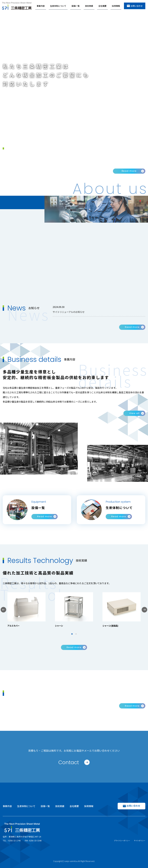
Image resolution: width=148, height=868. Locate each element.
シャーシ (59, 626)
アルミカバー (14, 626)
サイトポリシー (140, 840)
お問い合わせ (135, 6)
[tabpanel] (26, 610)
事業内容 (41, 6)
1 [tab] (72, 634)
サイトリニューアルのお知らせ (70, 312)
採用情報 (116, 6)
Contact (69, 762)
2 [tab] (76, 634)
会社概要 (102, 6)
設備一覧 (76, 6)
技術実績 (89, 6)
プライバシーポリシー (122, 840)
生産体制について (58, 6)
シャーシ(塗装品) (111, 626)
